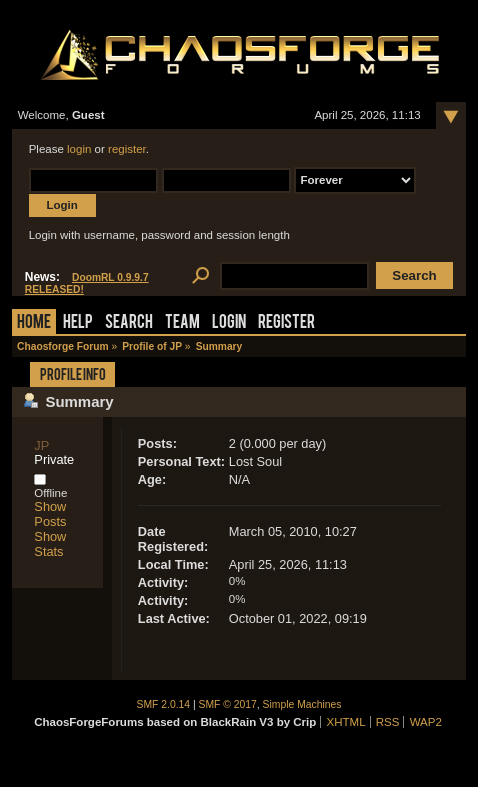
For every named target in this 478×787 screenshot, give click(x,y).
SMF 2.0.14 (164, 704)
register (127, 149)
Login (229, 323)
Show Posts (50, 514)
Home (34, 323)
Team (182, 323)
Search (129, 323)
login (79, 149)
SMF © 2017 (228, 704)
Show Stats (50, 544)
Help (78, 323)
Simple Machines (302, 704)
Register (286, 323)
